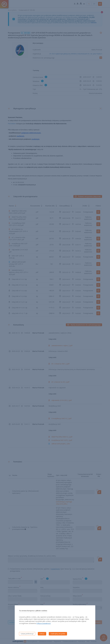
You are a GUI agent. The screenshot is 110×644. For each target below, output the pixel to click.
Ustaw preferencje (27, 634)
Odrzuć (42, 634)
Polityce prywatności (44, 623)
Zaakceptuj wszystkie (58, 634)
